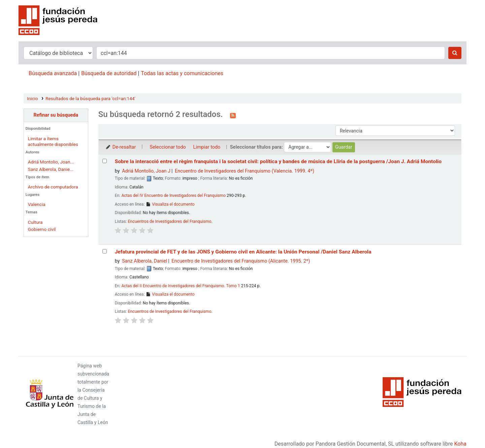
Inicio (33, 98)
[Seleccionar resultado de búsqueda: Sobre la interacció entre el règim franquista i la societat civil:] (105, 161)
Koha (460, 444)
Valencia (37, 204)
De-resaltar (121, 147)
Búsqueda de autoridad (109, 73)
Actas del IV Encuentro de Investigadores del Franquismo (173, 196)
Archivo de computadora (53, 187)
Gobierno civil (42, 229)
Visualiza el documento (170, 204)
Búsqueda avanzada (53, 73)
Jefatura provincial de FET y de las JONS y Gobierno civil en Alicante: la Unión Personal (243, 252)
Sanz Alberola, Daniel (144, 261)
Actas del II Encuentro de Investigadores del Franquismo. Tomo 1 (181, 286)
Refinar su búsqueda (56, 115)
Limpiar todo (207, 147)
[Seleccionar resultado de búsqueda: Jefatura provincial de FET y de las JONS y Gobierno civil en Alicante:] (105, 251)
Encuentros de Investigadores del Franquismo (170, 221)
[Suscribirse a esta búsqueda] (233, 115)
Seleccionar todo (168, 147)
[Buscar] (455, 53)
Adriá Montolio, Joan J (146, 171)
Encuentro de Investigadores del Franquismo (245, 171)
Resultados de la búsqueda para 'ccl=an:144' (90, 98)
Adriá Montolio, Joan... (51, 162)
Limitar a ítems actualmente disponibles (53, 141)
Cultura (35, 222)
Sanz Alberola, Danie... (51, 169)
